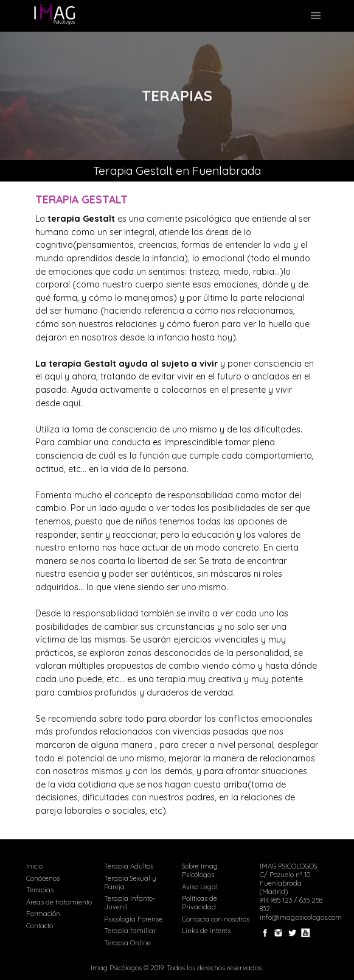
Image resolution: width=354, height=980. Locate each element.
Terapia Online (127, 943)
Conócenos (43, 878)
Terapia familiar (130, 931)
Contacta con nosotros (216, 919)
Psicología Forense (133, 919)
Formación (43, 914)
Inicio (34, 866)
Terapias (40, 890)
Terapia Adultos (129, 866)
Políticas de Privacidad (200, 903)
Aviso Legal (200, 887)
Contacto (40, 926)
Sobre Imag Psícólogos (200, 870)
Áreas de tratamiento (59, 902)
